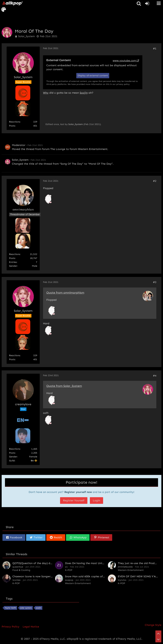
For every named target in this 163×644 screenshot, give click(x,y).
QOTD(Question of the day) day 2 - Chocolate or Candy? (49, 563)
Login (96, 500)
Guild (12, 461)
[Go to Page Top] (158, 633)
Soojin (84, 93)
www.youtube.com (124, 61)
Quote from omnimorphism (65, 293)
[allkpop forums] (12, 3)
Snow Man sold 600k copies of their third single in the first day (105, 576)
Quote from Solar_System (64, 386)
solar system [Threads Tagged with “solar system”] (26, 608)
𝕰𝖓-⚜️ (34, 461)
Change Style (153, 625)
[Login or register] (147, 3)
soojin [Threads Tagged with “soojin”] (39, 608)
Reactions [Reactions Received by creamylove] (15, 449)
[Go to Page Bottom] (158, 639)
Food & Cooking (21, 570)
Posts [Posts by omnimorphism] (12, 258)
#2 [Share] (155, 181)
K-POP (69, 570)
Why (46, 93)
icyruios (122, 580)
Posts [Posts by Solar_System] (12, 126)
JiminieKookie (125, 567)
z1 (66, 567)
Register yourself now (78, 492)
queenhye (18, 567)
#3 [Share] (155, 282)
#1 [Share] (155, 48)
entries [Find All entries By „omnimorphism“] (13, 262)
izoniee (16, 580)
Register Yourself (74, 500)
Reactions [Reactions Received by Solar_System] (15, 122)
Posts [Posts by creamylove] (12, 453)
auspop (69, 580)
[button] (159, 3)
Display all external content (93, 76)
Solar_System (26, 36)
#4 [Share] (155, 376)
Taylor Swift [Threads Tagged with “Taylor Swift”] (10, 608)
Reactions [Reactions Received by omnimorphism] (15, 254)
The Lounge (58, 149)
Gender (13, 266)
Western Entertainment (93, 149)
